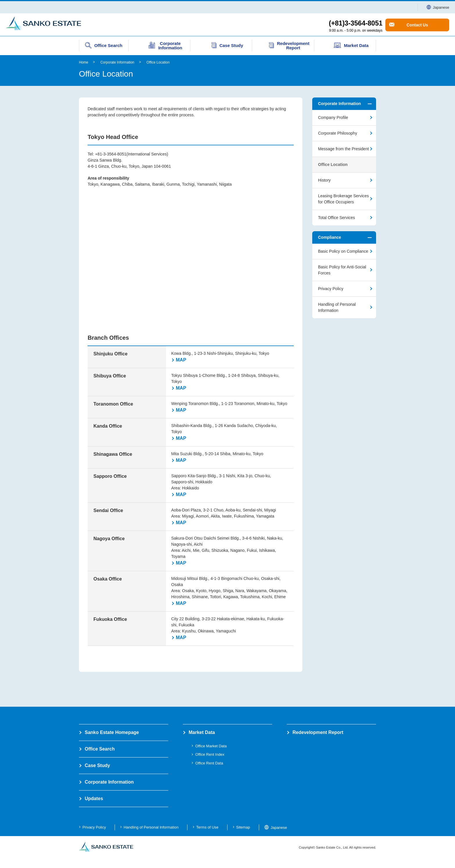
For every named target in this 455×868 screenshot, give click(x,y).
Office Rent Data (209, 763)
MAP (181, 360)
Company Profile (333, 117)
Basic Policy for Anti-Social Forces (342, 270)
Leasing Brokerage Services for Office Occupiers (343, 199)
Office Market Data (211, 746)
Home (84, 62)
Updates (94, 799)
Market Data (202, 732)
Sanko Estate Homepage (112, 732)
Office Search (100, 749)
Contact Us (417, 25)
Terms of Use (207, 827)
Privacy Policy (331, 289)
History (324, 180)
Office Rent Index (210, 754)
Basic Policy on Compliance (343, 251)
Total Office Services (336, 218)
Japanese (438, 7)
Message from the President (343, 149)
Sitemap (243, 827)
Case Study (97, 765)
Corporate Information (117, 62)
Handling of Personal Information (337, 307)
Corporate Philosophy (338, 133)
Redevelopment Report (318, 732)
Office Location (158, 62)
